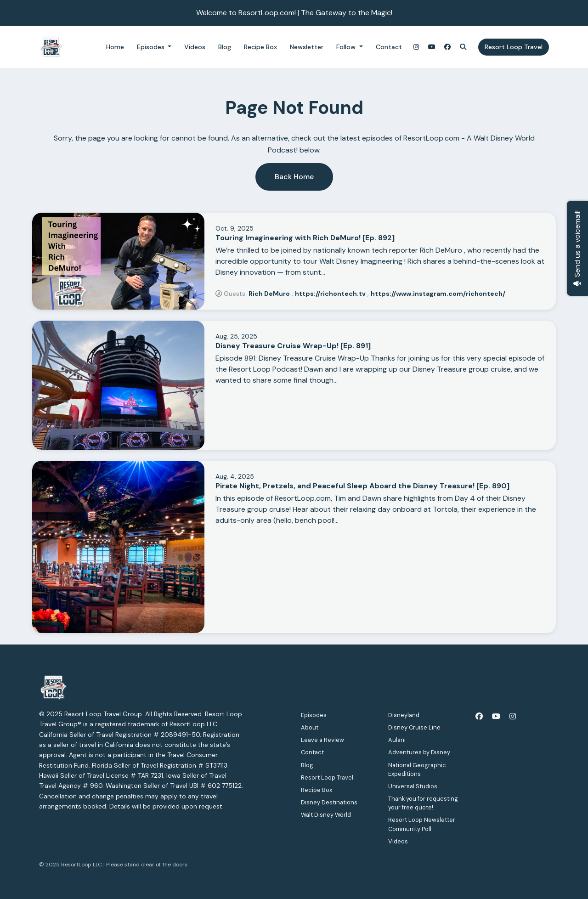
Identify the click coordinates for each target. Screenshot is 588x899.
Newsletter (307, 47)
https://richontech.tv (330, 294)
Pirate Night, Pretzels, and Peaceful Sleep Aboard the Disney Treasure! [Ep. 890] (362, 486)
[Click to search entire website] (463, 47)
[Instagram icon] (513, 717)
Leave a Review (322, 740)
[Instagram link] (416, 47)
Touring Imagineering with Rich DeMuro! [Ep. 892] (305, 238)
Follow (347, 47)
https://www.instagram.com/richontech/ (438, 294)
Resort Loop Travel (514, 47)
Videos (195, 47)
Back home (294, 177)
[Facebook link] (447, 47)
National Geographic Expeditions (417, 769)
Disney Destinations (329, 802)
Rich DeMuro (269, 294)
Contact (389, 47)
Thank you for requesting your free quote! (423, 803)
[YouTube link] (432, 47)
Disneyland (404, 715)
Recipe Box (260, 47)
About (310, 727)
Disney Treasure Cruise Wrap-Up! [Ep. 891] (293, 346)
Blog (225, 47)
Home (115, 47)
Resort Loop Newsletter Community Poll (422, 824)
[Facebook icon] (479, 717)
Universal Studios (413, 786)
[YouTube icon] (496, 717)
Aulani (397, 740)
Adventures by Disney (419, 752)
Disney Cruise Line (414, 727)
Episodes (152, 47)
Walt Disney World (326, 815)
